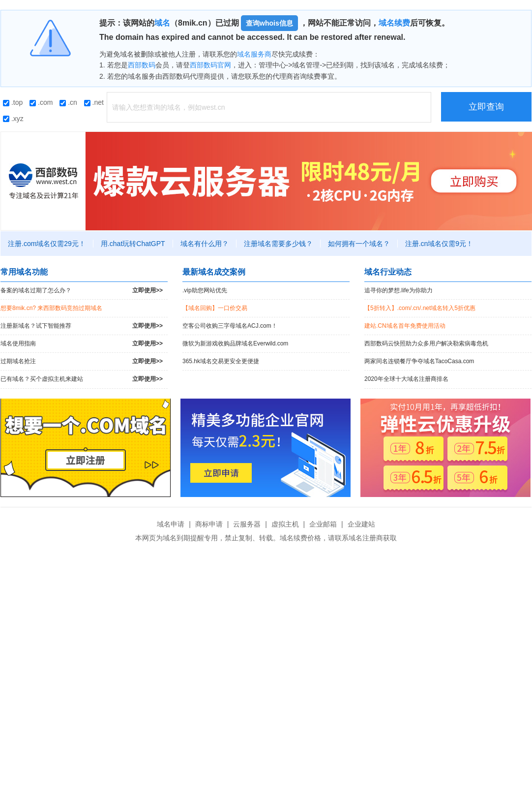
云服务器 (247, 524)
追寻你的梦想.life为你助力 (399, 290)
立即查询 (486, 107)
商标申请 (209, 524)
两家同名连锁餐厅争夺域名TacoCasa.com (419, 361)
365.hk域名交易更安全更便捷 (221, 361)
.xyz (13, 119)
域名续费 (394, 23)
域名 (162, 23)
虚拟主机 (285, 524)
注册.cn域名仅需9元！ (439, 244)
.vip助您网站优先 (205, 290)
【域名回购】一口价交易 (215, 308)
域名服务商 (254, 54)
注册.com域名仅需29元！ (47, 244)
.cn (68, 102)
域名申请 (171, 524)
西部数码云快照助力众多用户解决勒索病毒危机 (426, 343)
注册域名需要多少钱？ (278, 244)
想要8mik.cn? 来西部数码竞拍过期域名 (51, 308)
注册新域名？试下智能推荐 (82, 326)
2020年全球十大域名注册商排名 (406, 379)
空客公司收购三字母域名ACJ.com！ (230, 326)
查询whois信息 (269, 23)
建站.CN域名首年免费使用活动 (405, 326)
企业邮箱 (323, 524)
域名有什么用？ (205, 244)
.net (94, 102)
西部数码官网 (210, 65)
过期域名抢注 (82, 361)
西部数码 (142, 65)
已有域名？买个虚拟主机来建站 (82, 379)
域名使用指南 (82, 344)
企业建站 (361, 524)
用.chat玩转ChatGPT (133, 244)
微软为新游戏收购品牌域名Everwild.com (235, 343)
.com (41, 102)
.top (13, 102)
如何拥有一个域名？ (359, 244)
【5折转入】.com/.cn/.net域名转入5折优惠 (420, 308)
